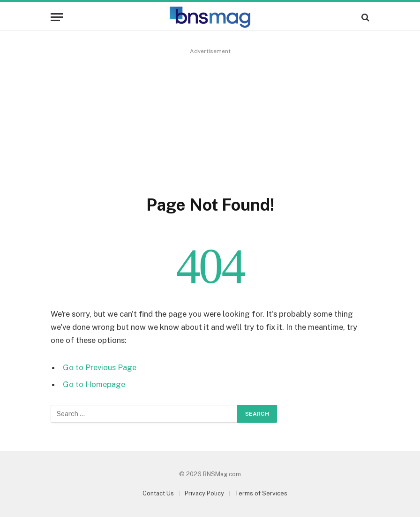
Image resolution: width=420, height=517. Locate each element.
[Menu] (57, 17)
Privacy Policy (204, 493)
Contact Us (158, 493)
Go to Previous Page (100, 367)
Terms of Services (261, 493)
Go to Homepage (94, 384)
